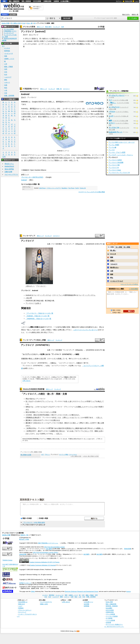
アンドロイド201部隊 (116, 162)
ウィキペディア (29, 236)
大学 (93, 423)
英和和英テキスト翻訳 (32, 500)
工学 (6, 64)
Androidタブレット (116, 132)
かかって (29, 434)
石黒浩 (68, 428)
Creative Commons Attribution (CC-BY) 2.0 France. (44, 562)
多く (72, 401)
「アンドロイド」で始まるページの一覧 (39, 313)
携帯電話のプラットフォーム (82, 117)
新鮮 (112, 257)
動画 (69, 44)
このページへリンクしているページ (86, 330)
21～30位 (127, 247)
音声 (74, 44)
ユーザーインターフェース (48, 44)
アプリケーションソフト (37, 155)
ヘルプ (137, 1)
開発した (100, 428)
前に (58, 431)
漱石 (39, 431)
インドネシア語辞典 (112, 616)
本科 (41, 415)
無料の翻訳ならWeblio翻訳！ (37, 8)
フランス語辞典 (110, 614)
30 (101, 114)
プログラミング (61, 155)
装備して (61, 359)
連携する (46, 117)
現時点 (28, 407)
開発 (99, 111)
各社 (40, 117)
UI (83, 109)
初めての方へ (126, 14)
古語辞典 (56, 1)
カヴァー (112, 123)
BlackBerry (65, 188)
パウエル (112, 112)
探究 (87, 418)
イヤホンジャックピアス (54, 188)
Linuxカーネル (76, 155)
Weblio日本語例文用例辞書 (34, 389)
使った (68, 401)
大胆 (112, 271)
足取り (112, 261)
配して (73, 160)
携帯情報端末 (69, 295)
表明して (30, 117)
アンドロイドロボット (44, 412)
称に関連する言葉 (26, 455)
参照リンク (25, 175)
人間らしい (66, 418)
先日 (61, 423)
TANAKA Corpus (7, 560)
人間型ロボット (55, 39)
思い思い (113, 250)
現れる (62, 431)
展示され (75, 415)
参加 (24, 117)
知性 (44, 39)
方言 (6, 93)
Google (34, 102)
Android (29, 41)
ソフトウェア (47, 111)
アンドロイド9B (114, 165)
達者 (112, 274)
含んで (60, 111)
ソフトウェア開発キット (54, 160)
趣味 (6, 80)
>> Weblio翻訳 (133, 289)
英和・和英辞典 (26, 1)
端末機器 (77, 114)
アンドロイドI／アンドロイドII (119, 173)
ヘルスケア (8, 77)
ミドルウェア (92, 109)
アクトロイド (41, 286)
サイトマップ (22, 612)
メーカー (85, 114)
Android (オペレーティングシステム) (38, 295)
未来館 (46, 415)
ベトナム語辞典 (110, 620)
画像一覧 (59, 89)
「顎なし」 (113, 103)
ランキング (56, 27)
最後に (97, 431)
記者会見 (36, 418)
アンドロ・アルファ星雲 (117, 152)
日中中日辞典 (37, 1)
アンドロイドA (114, 128)
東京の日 (37, 415)
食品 (6, 88)
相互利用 (55, 158)
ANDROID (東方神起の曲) (35, 301)
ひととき (113, 254)
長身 (37, 359)
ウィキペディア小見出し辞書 (34, 340)
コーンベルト (73, 455)
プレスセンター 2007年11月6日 (32, 177)
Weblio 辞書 (129, 1)
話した (100, 418)
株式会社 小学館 (24, 539)
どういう (76, 418)
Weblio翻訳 (109, 608)
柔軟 (64, 117)
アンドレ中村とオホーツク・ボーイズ (122, 142)
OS (58, 109)
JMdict (33, 592)
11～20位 (119, 247)
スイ (110, 100)
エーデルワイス (114, 107)
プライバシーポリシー (25, 610)
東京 (27, 412)
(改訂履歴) (49, 549)
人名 (6, 90)
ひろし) (73, 428)
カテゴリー (66, 89)
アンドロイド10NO (115, 160)
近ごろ (28, 401)
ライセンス (25, 158)
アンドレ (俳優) (114, 145)
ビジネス (7, 48)
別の (32, 399)
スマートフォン (58, 295)
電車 (6, 56)
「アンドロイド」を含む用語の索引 (34, 523)
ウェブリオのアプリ (46, 602)
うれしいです (88, 431)
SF (26, 39)
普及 (49, 158)
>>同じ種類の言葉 (76, 456)
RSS (78, 631)
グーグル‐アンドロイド (117, 96)
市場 (88, 401)
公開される (56, 420)
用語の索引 (48, 27)
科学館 (32, 412)
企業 (97, 114)
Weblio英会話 (9, 166)
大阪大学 (61, 428)
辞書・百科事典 (9, 96)
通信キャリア (67, 114)
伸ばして (101, 401)
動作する (87, 155)
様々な (94, 114)
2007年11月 (43, 102)
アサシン (47, 455)
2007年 (36, 41)
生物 (6, 85)
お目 (101, 431)
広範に (56, 111)
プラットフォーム (73, 102)
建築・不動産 (9, 67)
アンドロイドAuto (115, 170)
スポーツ (7, 82)
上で (83, 155)
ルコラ (111, 116)
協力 (82, 428)
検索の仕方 (22, 604)
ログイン (119, 1)
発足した (86, 111)
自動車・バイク (9, 59)
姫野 (110, 121)
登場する (35, 39)
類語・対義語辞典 (14, 1)
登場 (55, 412)
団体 (29, 114)
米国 (42, 41)
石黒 (27, 418)
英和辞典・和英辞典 (112, 606)
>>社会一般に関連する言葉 (91, 456)
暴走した (32, 359)
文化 (6, 72)
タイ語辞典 (109, 618)
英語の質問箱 (9, 169)
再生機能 (80, 44)
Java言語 (51, 155)
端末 (81, 41)
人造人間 (29, 298)
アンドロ (112, 150)
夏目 (27, 420)
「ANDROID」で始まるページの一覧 (38, 319)
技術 (44, 158)
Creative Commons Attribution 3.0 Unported (43, 565)
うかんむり (114, 264)
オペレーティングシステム (47, 109)
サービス (41, 407)
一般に (99, 423)
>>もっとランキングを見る (129, 284)
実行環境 (91, 41)
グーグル (46, 41)
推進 (102, 111)
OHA (54, 114)
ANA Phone (42, 188)
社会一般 (30, 23)
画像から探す (44, 604)
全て (3, 46)
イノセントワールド (117, 281)
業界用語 (7, 51)
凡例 (62, 27)
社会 (24, 23)
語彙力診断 (8, 172)
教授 (30, 418)
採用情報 (87, 606)
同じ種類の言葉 (16, 23)
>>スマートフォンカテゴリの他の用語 (92, 192)
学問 (6, 69)
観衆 (53, 431)
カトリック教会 (64, 455)
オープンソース (97, 155)
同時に (81, 111)
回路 (26, 359)
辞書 (4, 1)
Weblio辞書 (127, 549)
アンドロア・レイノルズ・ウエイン (121, 155)
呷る (112, 278)
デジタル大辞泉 (29, 27)
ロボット (32, 286)
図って (25, 119)
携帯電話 (59, 102)
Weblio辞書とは (23, 602)
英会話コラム (9, 164)
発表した (55, 41)
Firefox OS (83, 188)
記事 (43, 354)
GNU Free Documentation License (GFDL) (46, 553)
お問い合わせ (26, 381)
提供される (34, 158)
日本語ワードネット (25, 583)
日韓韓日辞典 (47, 1)
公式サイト (98, 158)
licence (129, 592)
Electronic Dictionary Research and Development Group (81, 592)
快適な (69, 117)
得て (86, 428)
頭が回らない (115, 267)
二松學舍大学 (30, 428)
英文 (31, 180)
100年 (43, 434)
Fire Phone (71, 188)
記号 (4, 157)
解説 (78, 354)
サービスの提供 (99, 117)
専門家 (51, 428)
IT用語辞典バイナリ (31, 89)
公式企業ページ (88, 602)
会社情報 (87, 604)
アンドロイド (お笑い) (33, 303)
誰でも (27, 160)
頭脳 (23, 359)
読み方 (24, 97)
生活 (6, 74)
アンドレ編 (112, 147)
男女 (27, 399)
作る (55, 418)
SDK (66, 160)
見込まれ (67, 158)
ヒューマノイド (68, 39)
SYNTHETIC (67, 354)
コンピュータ (9, 53)
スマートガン (52, 359)
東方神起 (48, 301)
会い (73, 431)
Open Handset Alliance (43, 114)
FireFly (77, 188)
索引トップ (40, 27)
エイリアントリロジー (30, 354)
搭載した (81, 407)
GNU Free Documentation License (54, 547)
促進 (61, 158)
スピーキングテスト (11, 174)
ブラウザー (62, 44)
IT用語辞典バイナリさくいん (49, 543)
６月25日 (29, 415)
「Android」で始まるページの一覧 (38, 316)
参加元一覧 (135, 14)
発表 (76, 111)
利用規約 (21, 608)
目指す (25, 114)
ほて (43, 455)
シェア (94, 401)
